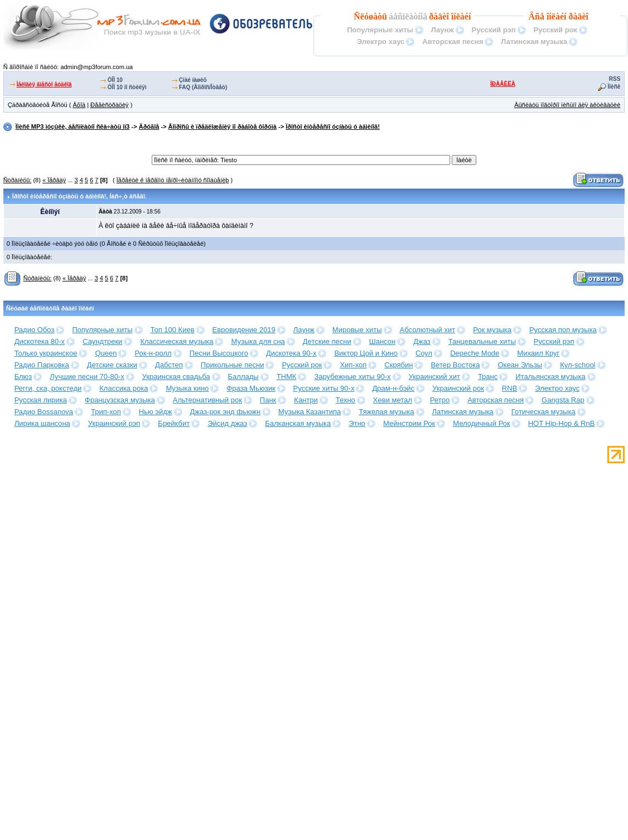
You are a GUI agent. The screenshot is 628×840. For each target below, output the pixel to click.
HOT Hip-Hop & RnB (562, 423)
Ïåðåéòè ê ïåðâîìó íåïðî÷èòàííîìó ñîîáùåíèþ (173, 180)
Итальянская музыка (550, 377)
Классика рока (124, 388)
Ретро (440, 400)
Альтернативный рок (207, 400)
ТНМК (287, 377)
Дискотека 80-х (40, 341)
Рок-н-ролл (153, 353)
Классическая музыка (177, 341)
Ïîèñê (614, 87)
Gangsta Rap (563, 400)
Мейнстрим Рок (409, 423)
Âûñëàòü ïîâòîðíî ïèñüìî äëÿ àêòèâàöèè (567, 105)
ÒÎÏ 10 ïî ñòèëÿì (127, 87)
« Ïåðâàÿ (54, 180)
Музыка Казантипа (310, 412)
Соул (424, 353)
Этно (357, 423)
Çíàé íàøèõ (193, 80)
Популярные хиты (380, 30)
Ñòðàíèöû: (18, 180)
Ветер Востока (455, 365)
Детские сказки (112, 365)
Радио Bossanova (44, 412)
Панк (268, 400)
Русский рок (556, 30)
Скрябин (398, 365)
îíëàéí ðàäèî (567, 16)
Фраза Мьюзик (251, 388)
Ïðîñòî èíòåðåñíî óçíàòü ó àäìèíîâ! (333, 127)
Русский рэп (494, 30)
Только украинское (46, 353)
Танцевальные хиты (482, 341)
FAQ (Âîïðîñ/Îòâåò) (203, 87)
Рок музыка (492, 330)
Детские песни (327, 341)
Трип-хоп (106, 412)
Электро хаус (381, 42)
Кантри (306, 400)
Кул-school (578, 365)
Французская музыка (120, 400)
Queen (106, 353)
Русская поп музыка (563, 330)
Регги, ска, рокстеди (48, 388)
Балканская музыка (298, 423)
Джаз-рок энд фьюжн (226, 412)
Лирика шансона (42, 423)
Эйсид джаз (227, 423)
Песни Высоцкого (219, 353)
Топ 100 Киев (173, 330)
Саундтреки (102, 341)
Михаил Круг (538, 353)
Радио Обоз (35, 330)
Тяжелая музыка (386, 412)
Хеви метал (393, 400)
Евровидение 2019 (244, 330)
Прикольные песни (233, 365)
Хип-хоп (353, 365)
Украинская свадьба (176, 377)
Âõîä (79, 105)
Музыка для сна (258, 341)
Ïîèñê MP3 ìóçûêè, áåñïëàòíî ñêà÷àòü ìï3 (73, 127)
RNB (509, 388)
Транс (488, 377)
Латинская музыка (534, 42)
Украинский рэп (114, 423)
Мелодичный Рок (481, 423)
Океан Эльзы (520, 365)
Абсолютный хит (428, 330)
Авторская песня (453, 42)
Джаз (422, 341)
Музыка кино (187, 388)
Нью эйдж (156, 412)
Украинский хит (434, 377)
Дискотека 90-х (291, 353)
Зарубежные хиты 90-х (352, 377)
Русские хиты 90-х (324, 388)
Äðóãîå (149, 127)
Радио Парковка (42, 365)
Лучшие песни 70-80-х (87, 377)
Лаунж (443, 30)
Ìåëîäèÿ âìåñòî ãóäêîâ (44, 84)
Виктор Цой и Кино (366, 353)
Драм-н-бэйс (393, 388)
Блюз (23, 377)
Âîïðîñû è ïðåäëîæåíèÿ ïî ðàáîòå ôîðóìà (223, 127)
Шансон (382, 341)
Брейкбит (174, 423)
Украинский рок (458, 388)
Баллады (243, 377)
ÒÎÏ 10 (115, 80)
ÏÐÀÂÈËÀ (503, 84)
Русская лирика (41, 400)
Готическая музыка (544, 412)
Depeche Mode (475, 353)
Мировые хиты (357, 330)
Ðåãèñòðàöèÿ (110, 105)
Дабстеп (169, 365)
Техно (346, 400)
